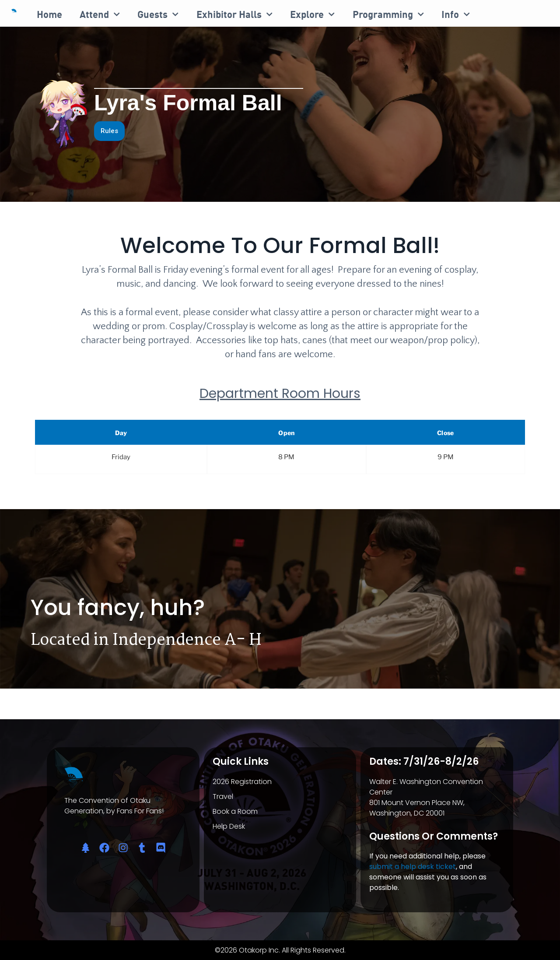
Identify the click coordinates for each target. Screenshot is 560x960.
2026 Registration (242, 782)
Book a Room (235, 811)
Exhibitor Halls (234, 14)
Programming (388, 14)
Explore (312, 14)
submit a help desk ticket (413, 867)
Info (456, 14)
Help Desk (229, 826)
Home (49, 14)
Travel (223, 796)
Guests (158, 14)
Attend (100, 14)
